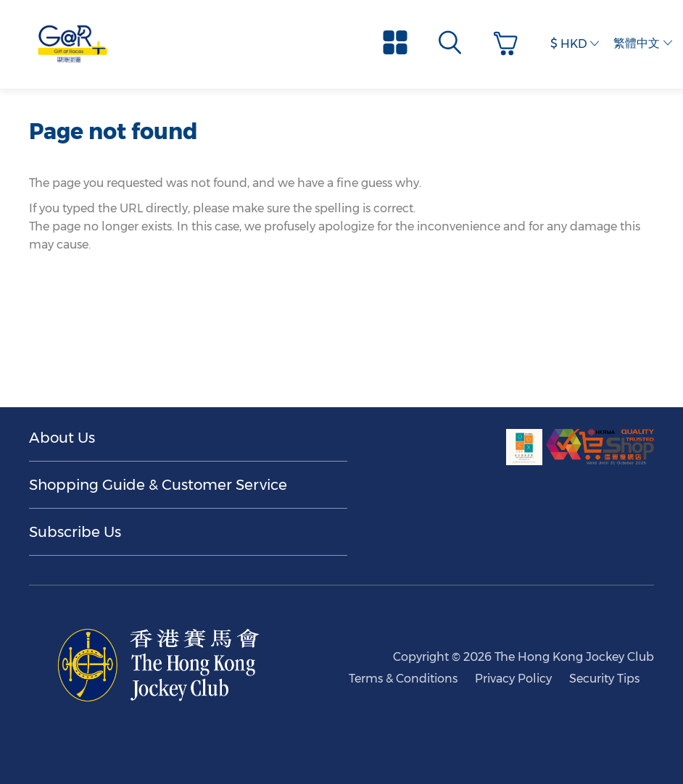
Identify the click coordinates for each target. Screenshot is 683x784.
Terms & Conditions (403, 679)
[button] (509, 44)
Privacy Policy (513, 679)
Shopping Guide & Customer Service (158, 485)
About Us (62, 438)
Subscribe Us (75, 532)
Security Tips (604, 679)
